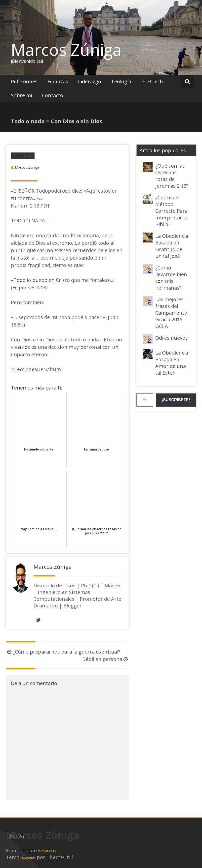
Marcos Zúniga (66, 50)
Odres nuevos (172, 338)
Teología (121, 81)
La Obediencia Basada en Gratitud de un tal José (172, 246)
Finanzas (58, 81)
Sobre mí (21, 95)
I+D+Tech (152, 81)
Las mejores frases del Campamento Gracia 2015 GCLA (171, 313)
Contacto (53, 95)
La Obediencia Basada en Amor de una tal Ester (172, 363)
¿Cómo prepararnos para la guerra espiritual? (63, 652)
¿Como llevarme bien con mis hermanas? (171, 278)
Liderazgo (90, 81)
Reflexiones (24, 81)
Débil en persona (106, 659)
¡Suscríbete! (176, 400)
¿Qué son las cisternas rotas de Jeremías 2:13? (172, 176)
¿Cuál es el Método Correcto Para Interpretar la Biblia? (171, 211)
